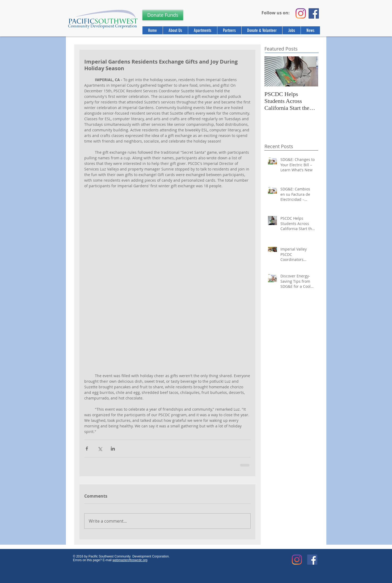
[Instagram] (301, 13)
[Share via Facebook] (87, 449)
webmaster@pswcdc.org (130, 560)
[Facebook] (314, 13)
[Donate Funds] (163, 15)
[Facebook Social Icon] (312, 560)
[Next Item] (310, 71)
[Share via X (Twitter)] (100, 449)
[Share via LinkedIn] (113, 449)
